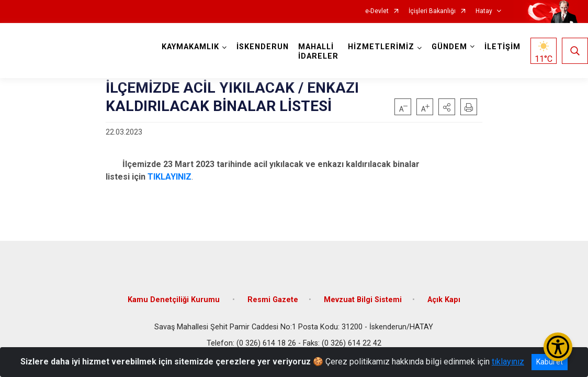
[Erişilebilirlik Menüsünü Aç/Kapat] (558, 347)
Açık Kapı (444, 300)
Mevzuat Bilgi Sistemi (363, 300)
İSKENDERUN (263, 47)
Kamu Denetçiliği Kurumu (175, 300)
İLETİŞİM (502, 47)
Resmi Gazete (273, 300)
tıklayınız (508, 362)
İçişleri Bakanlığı (432, 11)
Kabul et (550, 362)
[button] (447, 107)
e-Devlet (377, 11)
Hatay (484, 11)
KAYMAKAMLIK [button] (190, 47)
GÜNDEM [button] (449, 47)
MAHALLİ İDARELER (318, 52)
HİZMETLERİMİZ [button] (381, 47)
